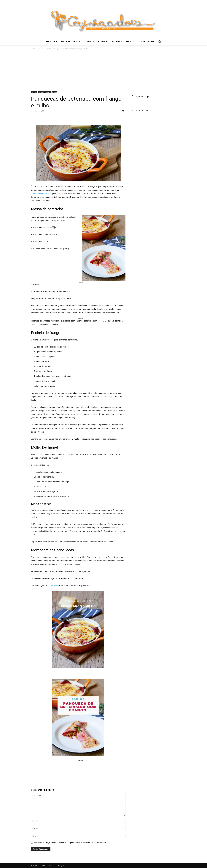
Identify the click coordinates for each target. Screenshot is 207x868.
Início (33, 49)
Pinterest (55, 585)
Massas (54, 92)
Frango (48, 49)
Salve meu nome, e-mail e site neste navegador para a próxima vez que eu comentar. (70, 843)
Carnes (40, 49)
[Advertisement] (103, 71)
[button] (160, 41)
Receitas (48, 92)
